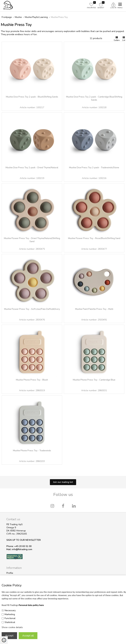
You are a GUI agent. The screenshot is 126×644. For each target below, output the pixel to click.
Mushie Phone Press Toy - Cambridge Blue (94, 380)
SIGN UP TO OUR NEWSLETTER (24, 540)
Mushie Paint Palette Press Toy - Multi (94, 309)
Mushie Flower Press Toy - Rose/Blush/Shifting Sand (94, 238)
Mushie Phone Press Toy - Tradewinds (32, 451)
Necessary (10, 610)
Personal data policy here (31, 605)
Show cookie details (12, 627)
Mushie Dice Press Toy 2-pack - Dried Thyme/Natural (32, 168)
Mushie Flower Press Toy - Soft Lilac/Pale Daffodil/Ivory (32, 309)
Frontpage (7, 17)
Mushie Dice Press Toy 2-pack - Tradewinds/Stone (94, 168)
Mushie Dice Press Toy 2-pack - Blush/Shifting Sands (32, 97)
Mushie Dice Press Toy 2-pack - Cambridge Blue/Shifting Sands (94, 98)
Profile (10, 573)
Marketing (10, 614)
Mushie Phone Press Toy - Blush (32, 380)
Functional (10, 618)
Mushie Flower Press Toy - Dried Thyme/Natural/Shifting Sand (32, 240)
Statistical (10, 622)
